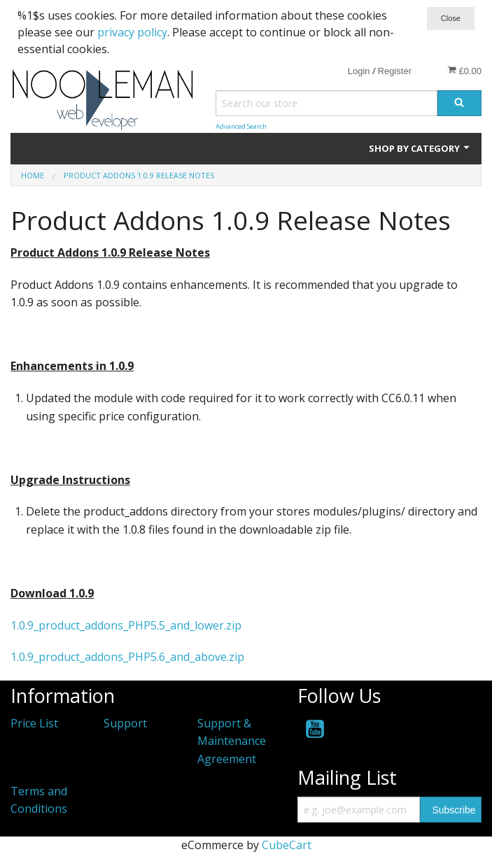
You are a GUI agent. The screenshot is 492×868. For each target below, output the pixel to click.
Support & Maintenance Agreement (232, 741)
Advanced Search (241, 126)
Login (359, 71)
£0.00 (464, 71)
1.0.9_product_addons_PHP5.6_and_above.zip (127, 657)
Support (125, 723)
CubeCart (287, 845)
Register (395, 71)
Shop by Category (420, 148)
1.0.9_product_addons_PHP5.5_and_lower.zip (126, 625)
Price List (34, 723)
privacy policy (132, 32)
